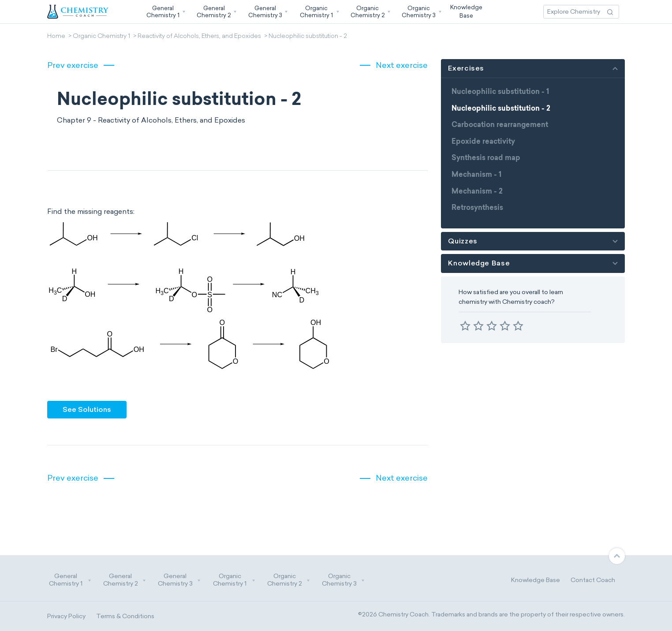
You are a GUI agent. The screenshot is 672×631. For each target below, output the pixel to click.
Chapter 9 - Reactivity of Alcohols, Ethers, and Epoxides (151, 120)
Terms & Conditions (125, 616)
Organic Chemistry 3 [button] (343, 580)
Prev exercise (73, 65)
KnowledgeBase (466, 11)
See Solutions (87, 409)
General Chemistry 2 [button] (125, 580)
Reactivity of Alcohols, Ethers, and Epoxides (199, 37)
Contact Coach (593, 580)
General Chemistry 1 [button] (70, 580)
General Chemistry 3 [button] (179, 580)
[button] (165, 12)
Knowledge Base (536, 580)
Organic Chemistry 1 (101, 37)
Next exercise (402, 65)
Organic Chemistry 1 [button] (234, 580)
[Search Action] (610, 12)
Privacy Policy (66, 616)
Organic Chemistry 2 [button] (289, 580)
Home (56, 37)
